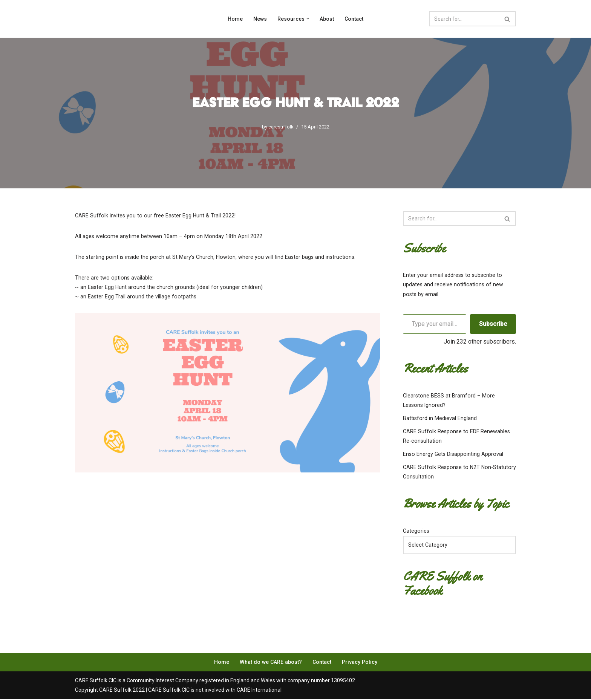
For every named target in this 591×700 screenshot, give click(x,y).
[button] (308, 19)
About (327, 19)
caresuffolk (281, 127)
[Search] (464, 19)
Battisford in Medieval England (439, 419)
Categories (416, 531)
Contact (354, 19)
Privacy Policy (359, 663)
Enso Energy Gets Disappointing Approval (452, 454)
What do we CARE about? (271, 663)
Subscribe (493, 324)
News (260, 19)
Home (235, 19)
